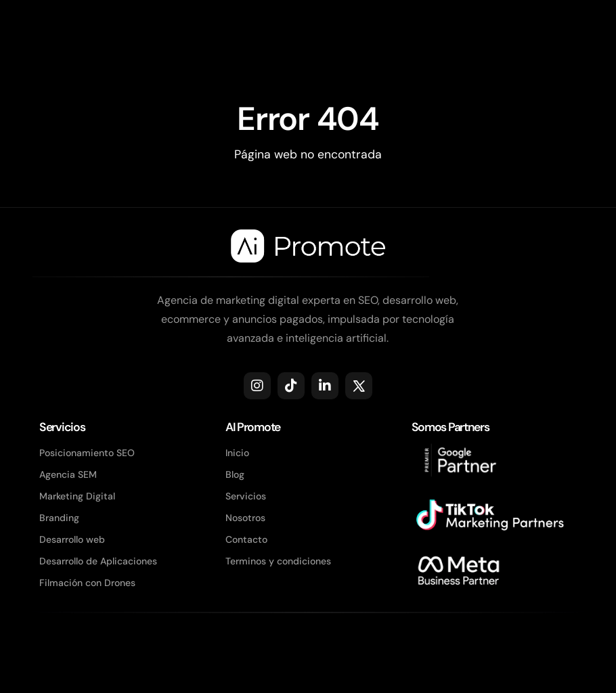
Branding (59, 518)
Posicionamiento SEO (87, 453)
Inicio (237, 453)
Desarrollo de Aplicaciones (98, 561)
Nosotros (245, 518)
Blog (235, 474)
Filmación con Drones (87, 583)
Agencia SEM (68, 474)
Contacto (246, 539)
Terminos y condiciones (278, 561)
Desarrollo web (72, 539)
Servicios (246, 496)
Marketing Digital (77, 496)
